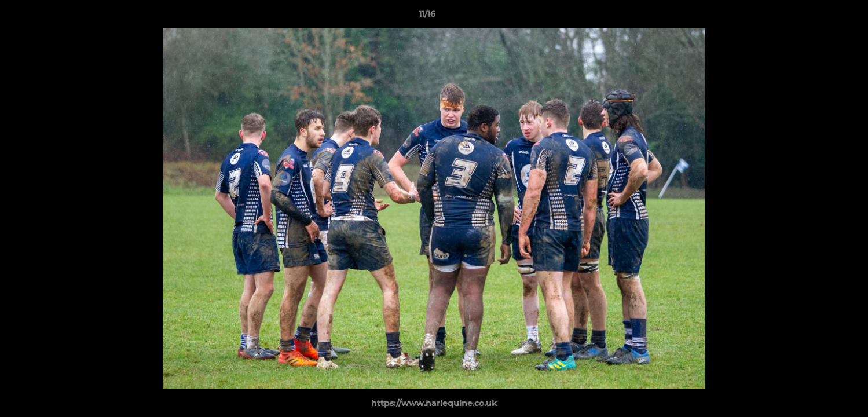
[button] (819, 17)
